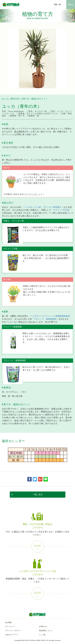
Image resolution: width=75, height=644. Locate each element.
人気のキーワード (12, 635)
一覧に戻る (27, 495)
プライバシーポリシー (13, 631)
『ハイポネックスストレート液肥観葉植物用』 (50, 316)
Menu (71, 4)
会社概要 (8, 622)
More (38, 547)
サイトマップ (10, 626)
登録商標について (46, 631)
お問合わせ (43, 626)
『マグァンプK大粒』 (61, 210)
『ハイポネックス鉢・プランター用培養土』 (43, 207)
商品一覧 (57, 4)
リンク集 (42, 635)
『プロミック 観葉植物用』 (45, 319)
